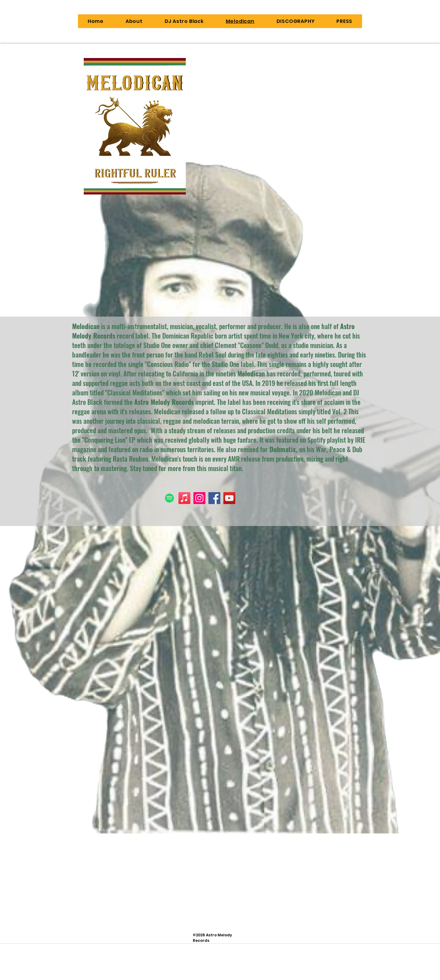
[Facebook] (214, 498)
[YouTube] (229, 498)
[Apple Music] (184, 498)
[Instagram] (199, 498)
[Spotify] (169, 498)
